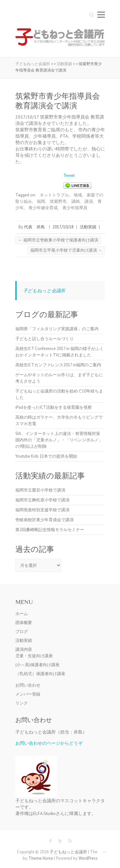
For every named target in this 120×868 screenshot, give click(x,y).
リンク (22, 703)
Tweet (69, 175)
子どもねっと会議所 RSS (70, 841)
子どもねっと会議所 (44, 290)
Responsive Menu (101, 15)
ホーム (22, 614)
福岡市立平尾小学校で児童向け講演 (66, 250)
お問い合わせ (28, 685)
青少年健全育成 (43, 208)
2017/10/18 (63, 227)
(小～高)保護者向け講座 (37, 665)
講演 (89, 201)
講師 (76, 201)
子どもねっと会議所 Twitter (60, 841)
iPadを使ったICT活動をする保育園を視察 (54, 407)
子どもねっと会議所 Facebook (51, 841)
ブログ (22, 632)
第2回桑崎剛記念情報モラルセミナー (50, 530)
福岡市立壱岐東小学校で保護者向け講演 (58, 240)
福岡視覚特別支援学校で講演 (42, 510)
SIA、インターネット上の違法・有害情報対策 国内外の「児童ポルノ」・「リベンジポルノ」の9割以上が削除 (60, 440)
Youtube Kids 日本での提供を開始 (46, 456)
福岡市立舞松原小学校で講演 (42, 500)
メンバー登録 (28, 694)
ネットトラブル (54, 195)
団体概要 (24, 623)
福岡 (41, 201)
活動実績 (88, 227)
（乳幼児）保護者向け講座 (40, 674)
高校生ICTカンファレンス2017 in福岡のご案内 (58, 365)
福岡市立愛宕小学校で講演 (40, 490)
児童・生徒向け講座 (34, 656)
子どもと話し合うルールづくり (44, 339)
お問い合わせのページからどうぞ (49, 743)
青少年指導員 (75, 208)
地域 (78, 195)
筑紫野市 (58, 201)
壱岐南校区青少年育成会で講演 (44, 520)
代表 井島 (34, 227)
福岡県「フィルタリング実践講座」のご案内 (57, 329)
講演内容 (24, 649)
